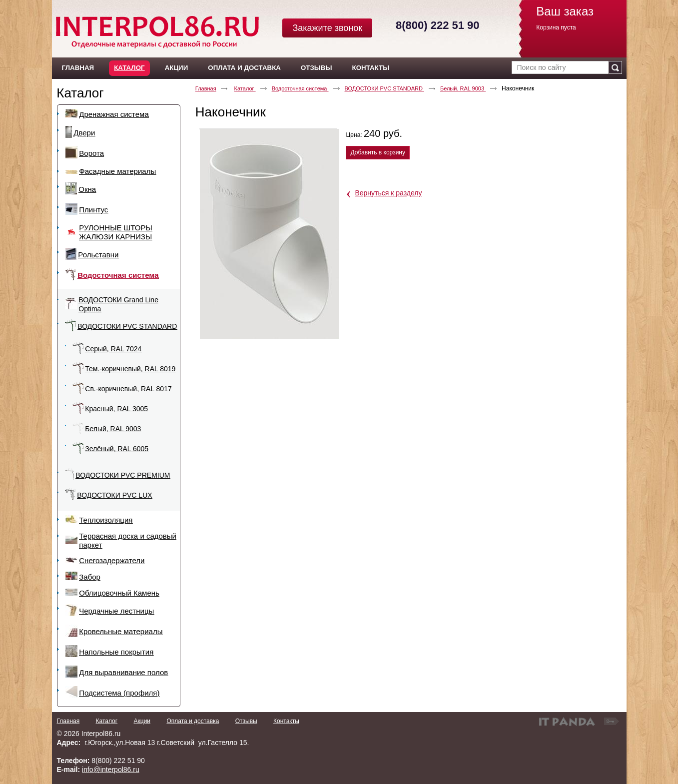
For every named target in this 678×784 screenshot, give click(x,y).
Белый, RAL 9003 (463, 88)
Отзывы (246, 721)
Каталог (129, 68)
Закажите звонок (327, 28)
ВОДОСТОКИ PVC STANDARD (384, 88)
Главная (206, 88)
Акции (142, 721)
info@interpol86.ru (111, 770)
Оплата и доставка (193, 721)
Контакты (286, 721)
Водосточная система (300, 88)
